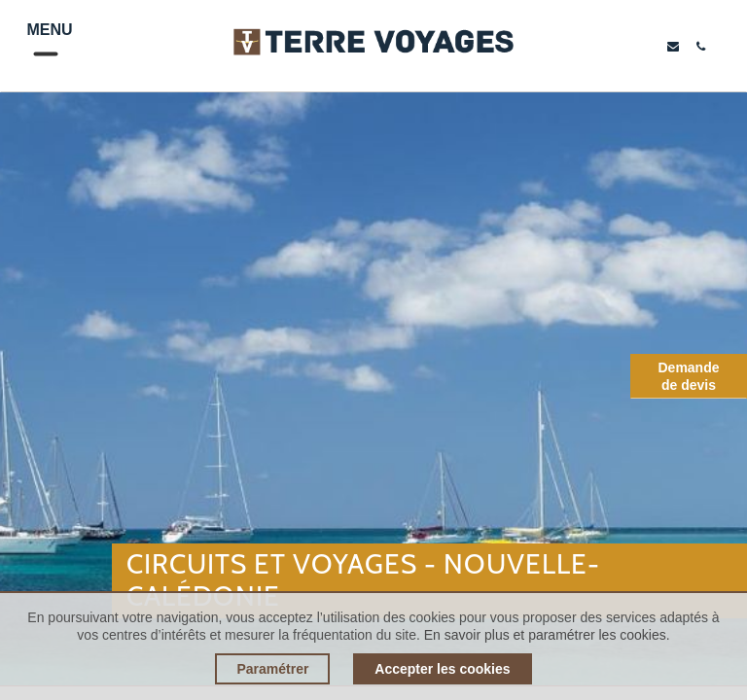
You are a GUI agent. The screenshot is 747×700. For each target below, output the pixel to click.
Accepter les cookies (442, 669)
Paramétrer (272, 669)
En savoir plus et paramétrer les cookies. (547, 635)
